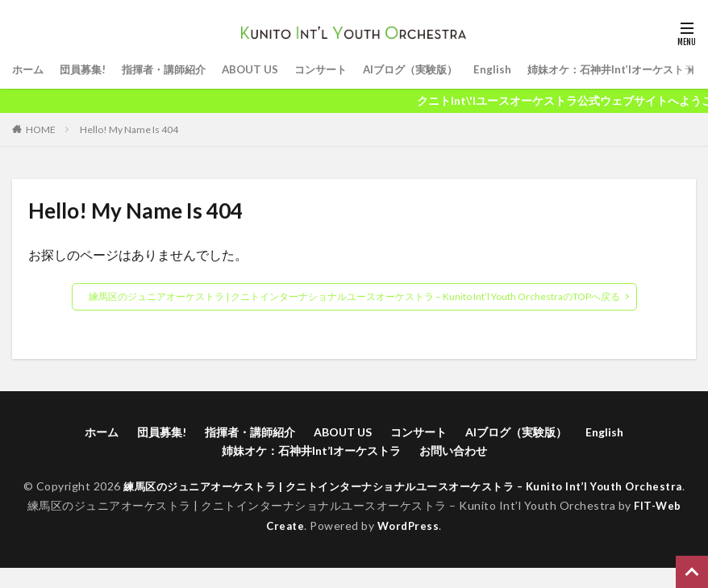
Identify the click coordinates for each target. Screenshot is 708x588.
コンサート (336, 70)
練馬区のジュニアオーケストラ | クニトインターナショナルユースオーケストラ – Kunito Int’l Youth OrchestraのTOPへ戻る (354, 296)
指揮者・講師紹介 (173, 70)
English (517, 70)
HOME (41, 129)
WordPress (409, 545)
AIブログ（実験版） (431, 70)
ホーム (29, 70)
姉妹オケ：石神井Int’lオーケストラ (311, 450)
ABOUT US (263, 70)
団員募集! (87, 70)
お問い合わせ (453, 450)
